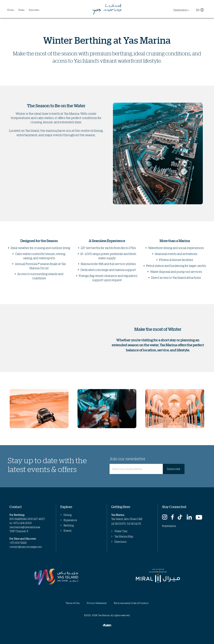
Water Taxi (121, 531)
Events (68, 531)
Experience (70, 520)
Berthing (69, 525)
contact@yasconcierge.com (26, 547)
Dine (21, 10)
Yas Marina (107, 9)
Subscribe (174, 469)
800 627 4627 (36, 519)
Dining (68, 515)
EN (200, 11)
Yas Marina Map (124, 536)
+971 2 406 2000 (22, 523)
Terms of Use (73, 603)
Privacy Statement (97, 603)
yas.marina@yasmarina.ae (25, 527)
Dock (10, 10)
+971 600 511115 (18, 543)
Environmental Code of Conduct (131, 603)
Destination (180, 10)
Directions (120, 542)
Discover (33, 10)
